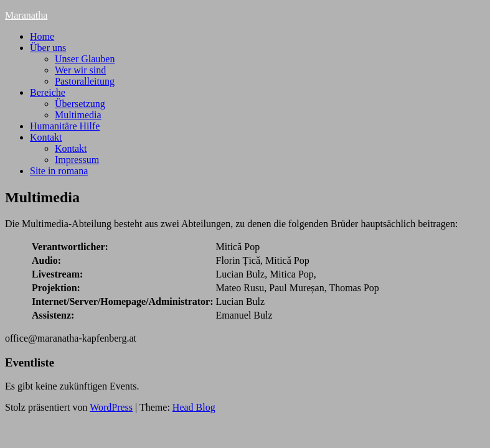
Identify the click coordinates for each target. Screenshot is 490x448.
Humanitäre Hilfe (65, 126)
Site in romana (59, 171)
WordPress (111, 407)
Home (42, 36)
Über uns (48, 48)
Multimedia (78, 115)
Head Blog (194, 407)
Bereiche (48, 92)
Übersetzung (80, 104)
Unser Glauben (85, 59)
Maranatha (26, 15)
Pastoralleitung (85, 81)
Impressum (77, 160)
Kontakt (46, 137)
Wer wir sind (80, 70)
